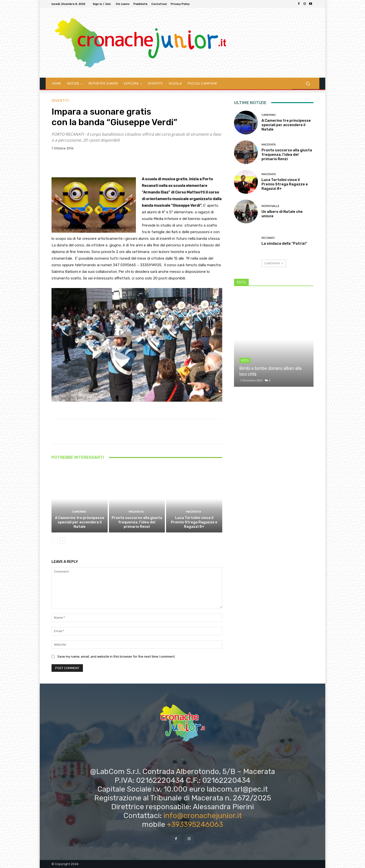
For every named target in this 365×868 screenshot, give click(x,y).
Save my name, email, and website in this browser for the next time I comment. (116, 657)
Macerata (136, 512)
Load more (274, 263)
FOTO (245, 361)
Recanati (268, 238)
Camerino (79, 512)
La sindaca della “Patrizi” (284, 243)
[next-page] (62, 541)
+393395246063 (195, 824)
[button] (308, 83)
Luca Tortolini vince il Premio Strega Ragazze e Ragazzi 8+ (194, 522)
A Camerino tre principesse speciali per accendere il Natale (80, 522)
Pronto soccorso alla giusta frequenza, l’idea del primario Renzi (137, 522)
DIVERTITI (60, 101)
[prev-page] (55, 541)
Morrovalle (270, 206)
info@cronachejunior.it (203, 816)
